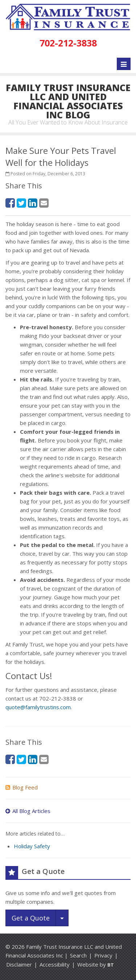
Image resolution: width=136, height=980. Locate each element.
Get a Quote (31, 918)
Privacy (103, 955)
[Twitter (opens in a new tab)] (21, 203)
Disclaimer (19, 964)
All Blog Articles (28, 811)
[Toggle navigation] (124, 64)
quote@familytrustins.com (38, 707)
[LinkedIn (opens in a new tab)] (33, 203)
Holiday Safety (32, 846)
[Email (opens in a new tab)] (44, 203)
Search (78, 955)
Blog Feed (22, 787)
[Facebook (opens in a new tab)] (10, 203)
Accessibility (55, 964)
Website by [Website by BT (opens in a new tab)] (96, 964)
